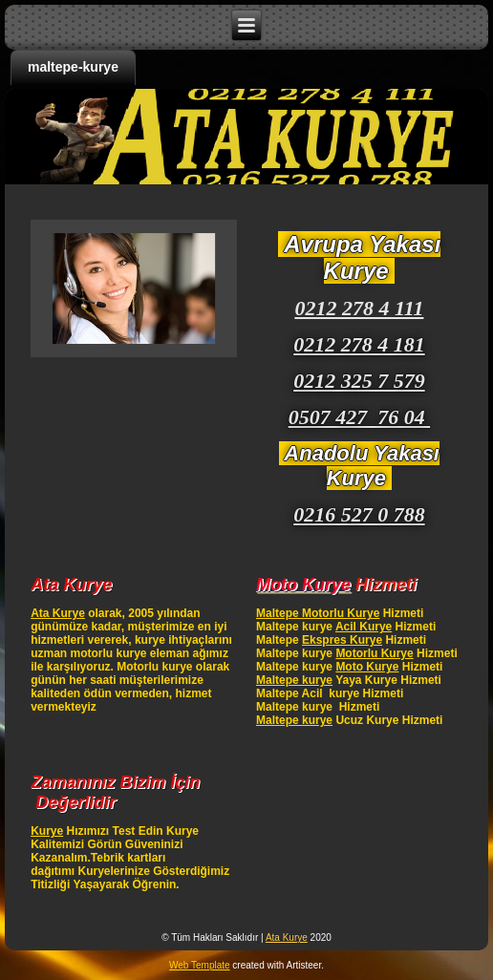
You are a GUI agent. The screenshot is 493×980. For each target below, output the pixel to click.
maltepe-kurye (73, 67)
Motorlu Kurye (374, 653)
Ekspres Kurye (342, 640)
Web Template (200, 965)
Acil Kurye (364, 627)
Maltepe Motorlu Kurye (318, 613)
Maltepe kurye (294, 680)
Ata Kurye (58, 613)
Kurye (47, 831)
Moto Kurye (367, 667)
